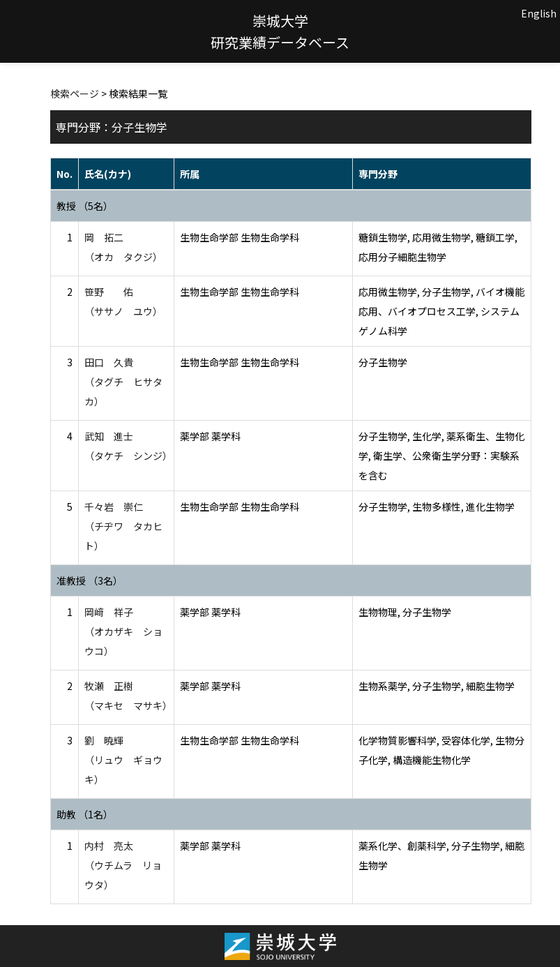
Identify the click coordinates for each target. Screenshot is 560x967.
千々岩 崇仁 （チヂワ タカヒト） (123, 526)
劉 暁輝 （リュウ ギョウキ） (123, 760)
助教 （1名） (85, 814)
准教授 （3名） (90, 580)
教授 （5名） (85, 206)
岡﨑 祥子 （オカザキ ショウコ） (123, 631)
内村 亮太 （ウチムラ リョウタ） (123, 865)
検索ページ (75, 93)
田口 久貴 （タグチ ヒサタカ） (123, 382)
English (539, 13)
